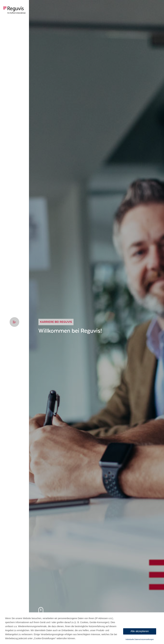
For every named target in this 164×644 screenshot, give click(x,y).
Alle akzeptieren (140, 631)
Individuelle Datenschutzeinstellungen (140, 639)
